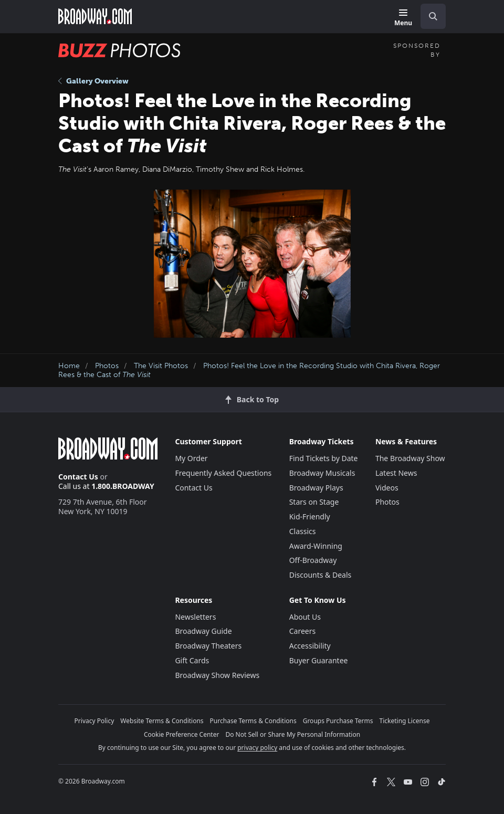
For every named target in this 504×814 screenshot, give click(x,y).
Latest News (396, 473)
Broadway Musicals (322, 473)
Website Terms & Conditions (162, 721)
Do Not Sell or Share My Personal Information (293, 734)
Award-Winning (316, 546)
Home (69, 366)
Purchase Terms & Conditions (253, 721)
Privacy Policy (94, 721)
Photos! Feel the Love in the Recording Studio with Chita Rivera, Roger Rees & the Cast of (249, 370)
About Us (305, 617)
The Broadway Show (410, 458)
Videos (387, 488)
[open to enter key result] (433, 16)
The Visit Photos (161, 366)
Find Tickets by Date (324, 458)
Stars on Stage (314, 502)
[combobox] (429, 16)
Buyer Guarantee (319, 660)
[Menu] (403, 18)
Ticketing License (405, 721)
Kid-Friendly (310, 516)
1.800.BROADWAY (123, 486)
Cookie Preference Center (182, 734)
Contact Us (78, 477)
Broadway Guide (203, 631)
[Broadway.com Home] (95, 16)
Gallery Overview (93, 81)
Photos (107, 366)
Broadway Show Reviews (217, 675)
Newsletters (195, 617)
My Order (191, 458)
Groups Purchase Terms (338, 721)
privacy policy (257, 748)
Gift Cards (192, 660)
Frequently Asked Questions (223, 473)
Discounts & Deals (321, 575)
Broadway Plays (316, 488)
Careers (302, 631)
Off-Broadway (313, 560)
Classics (303, 531)
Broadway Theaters (208, 646)
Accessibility (310, 646)
